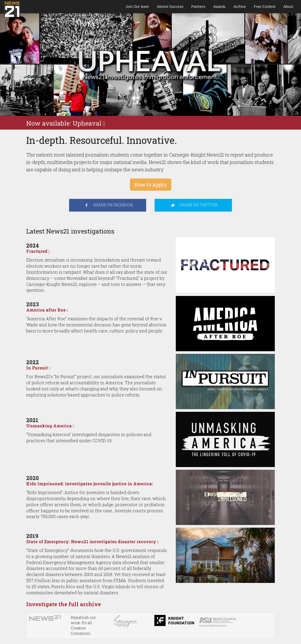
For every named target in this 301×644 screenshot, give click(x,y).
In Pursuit (38, 368)
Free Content (265, 7)
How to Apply (151, 185)
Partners (198, 7)
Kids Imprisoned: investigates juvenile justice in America (90, 484)
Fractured (38, 251)
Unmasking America (50, 426)
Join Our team (137, 7)
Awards (219, 7)
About (288, 7)
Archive (240, 7)
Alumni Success (170, 7)
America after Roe (47, 310)
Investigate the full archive (64, 604)
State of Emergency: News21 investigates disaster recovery (93, 542)
